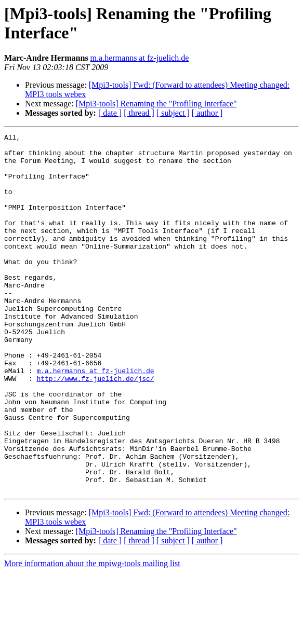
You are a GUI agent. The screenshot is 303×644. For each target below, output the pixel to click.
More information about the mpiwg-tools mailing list (92, 635)
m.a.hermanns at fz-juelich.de (140, 58)
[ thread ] (139, 113)
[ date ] (110, 113)
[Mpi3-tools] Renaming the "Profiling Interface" (156, 104)
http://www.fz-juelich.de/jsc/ (95, 428)
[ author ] (207, 113)
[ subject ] (173, 113)
